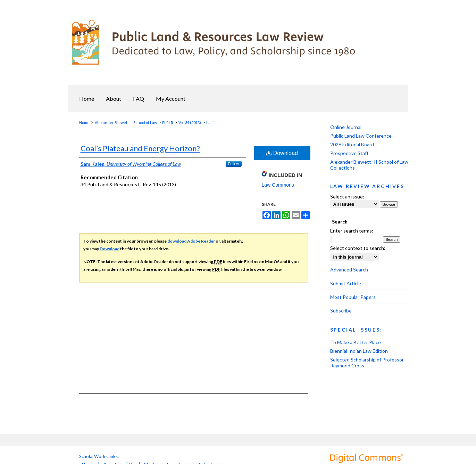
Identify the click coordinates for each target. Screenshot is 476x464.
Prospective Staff (349, 153)
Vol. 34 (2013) (190, 123)
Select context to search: (358, 248)
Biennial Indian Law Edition (359, 351)
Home (84, 123)
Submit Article (346, 283)
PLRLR (168, 123)
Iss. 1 (211, 123)
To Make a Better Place (356, 342)
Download (282, 153)
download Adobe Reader (191, 241)
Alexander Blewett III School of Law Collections (369, 165)
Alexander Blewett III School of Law (126, 123)
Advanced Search (349, 270)
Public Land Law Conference (361, 136)
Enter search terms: (352, 231)
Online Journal (346, 127)
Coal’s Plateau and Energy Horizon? (140, 148)
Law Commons (278, 185)
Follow (234, 164)
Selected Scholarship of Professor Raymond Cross (367, 363)
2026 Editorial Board (352, 144)
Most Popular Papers (353, 297)
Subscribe (341, 311)
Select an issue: (347, 197)
